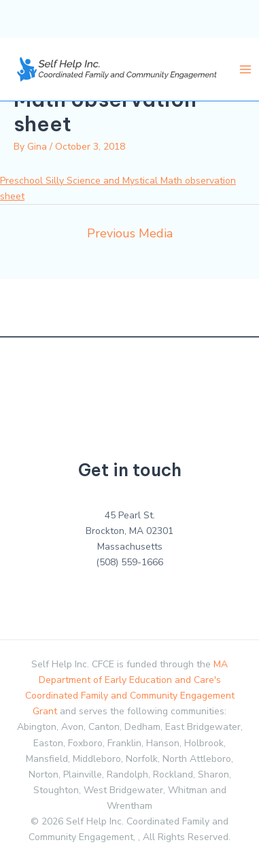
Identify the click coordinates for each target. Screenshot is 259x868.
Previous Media (130, 233)
